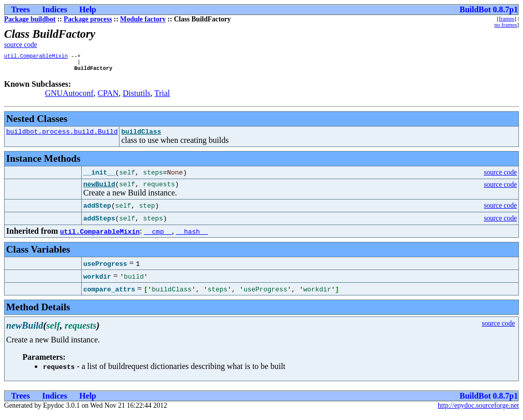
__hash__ (192, 237)
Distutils (136, 96)
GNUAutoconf (69, 96)
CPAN (108, 96)
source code (21, 45)
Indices (54, 9)
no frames (506, 24)
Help (88, 9)
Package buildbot (30, 19)
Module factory (143, 19)
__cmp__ (158, 237)
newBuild (99, 190)
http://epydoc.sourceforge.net (478, 412)
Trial (162, 96)
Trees (21, 9)
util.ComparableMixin (36, 57)
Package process (88, 19)
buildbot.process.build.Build (62, 136)
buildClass (141, 136)
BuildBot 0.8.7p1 (489, 9)
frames (507, 18)
